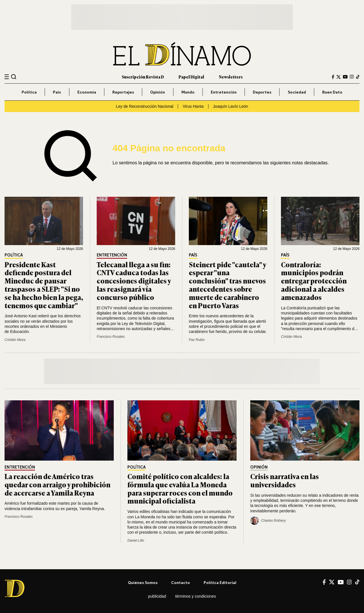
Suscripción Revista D (143, 77)
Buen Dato (332, 92)
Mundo (188, 92)
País (57, 92)
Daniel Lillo (136, 540)
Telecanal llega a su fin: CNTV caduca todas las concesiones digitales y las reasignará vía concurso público (134, 281)
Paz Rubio (197, 340)
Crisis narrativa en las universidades (285, 480)
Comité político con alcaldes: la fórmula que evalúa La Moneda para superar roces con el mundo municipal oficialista (180, 488)
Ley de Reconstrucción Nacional (145, 106)
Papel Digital (191, 77)
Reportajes (123, 92)
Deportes (262, 92)
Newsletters (231, 77)
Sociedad (297, 92)
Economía (87, 92)
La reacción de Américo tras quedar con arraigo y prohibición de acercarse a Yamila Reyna (57, 484)
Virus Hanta (193, 106)
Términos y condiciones (196, 596)
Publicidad (157, 596)
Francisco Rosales (111, 337)
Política (29, 92)
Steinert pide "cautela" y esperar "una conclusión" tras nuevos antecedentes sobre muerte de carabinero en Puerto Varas (227, 285)
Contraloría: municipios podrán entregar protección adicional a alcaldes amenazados (314, 281)
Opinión (158, 92)
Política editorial (220, 582)
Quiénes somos (143, 582)
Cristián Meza (15, 340)
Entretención (224, 92)
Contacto (181, 582)
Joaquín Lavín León (231, 106)
